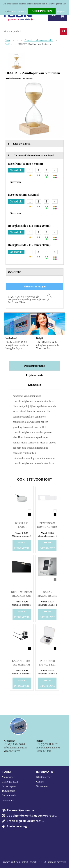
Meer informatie (19, 11)
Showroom (42, 786)
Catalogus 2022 (10, 782)
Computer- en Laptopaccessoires (39, 40)
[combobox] (31, 31)
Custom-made (9, 796)
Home (8, 40)
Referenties (8, 800)
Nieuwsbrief (8, 777)
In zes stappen (9, 786)
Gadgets (9, 44)
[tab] (34, 366)
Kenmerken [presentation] (34, 385)
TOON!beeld (9, 791)
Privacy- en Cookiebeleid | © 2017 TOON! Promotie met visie (34, 862)
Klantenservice (44, 777)
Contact (40, 782)
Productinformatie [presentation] (34, 366)
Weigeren (61, 11)
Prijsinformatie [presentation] (35, 375)
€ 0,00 (53, 15)
